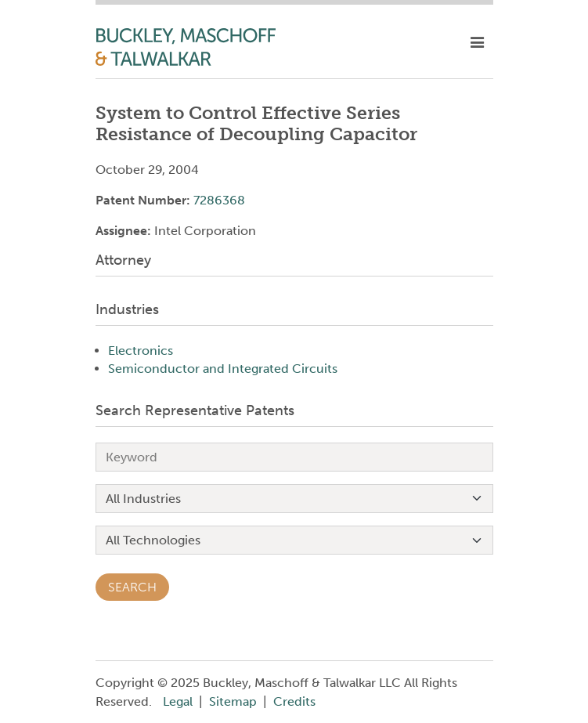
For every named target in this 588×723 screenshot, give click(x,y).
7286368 (219, 200)
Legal (178, 701)
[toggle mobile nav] (477, 43)
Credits (294, 701)
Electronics (141, 351)
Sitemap (233, 701)
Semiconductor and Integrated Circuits (223, 369)
